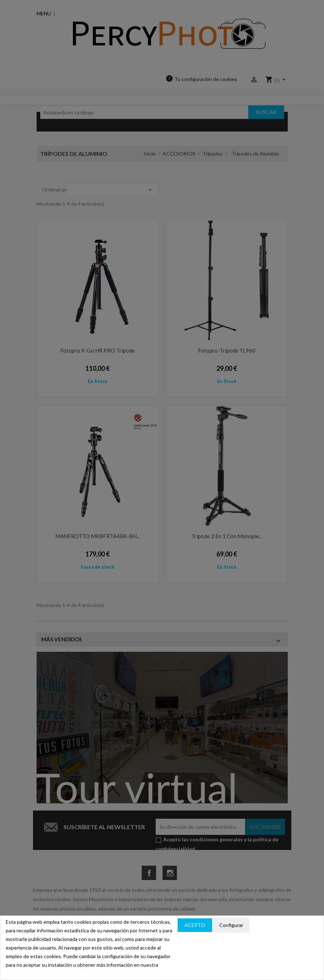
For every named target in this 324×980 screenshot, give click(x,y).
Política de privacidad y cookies (284, 925)
